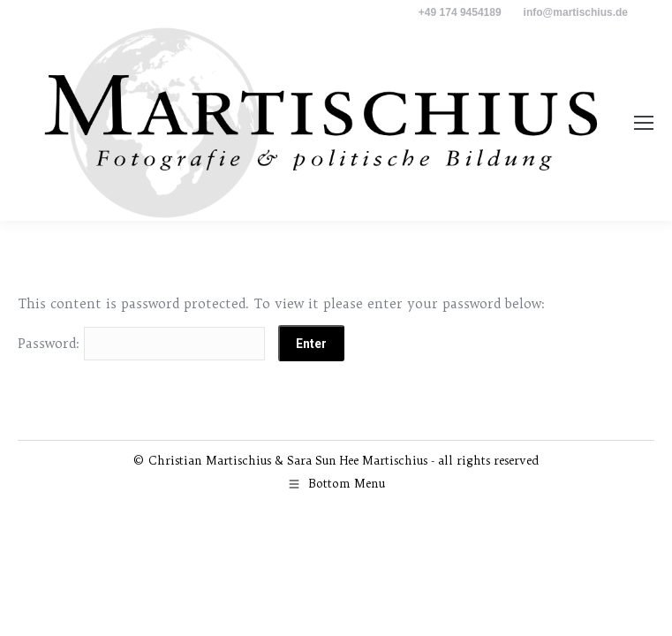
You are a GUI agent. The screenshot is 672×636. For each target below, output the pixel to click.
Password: (141, 343)
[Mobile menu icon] (644, 123)
